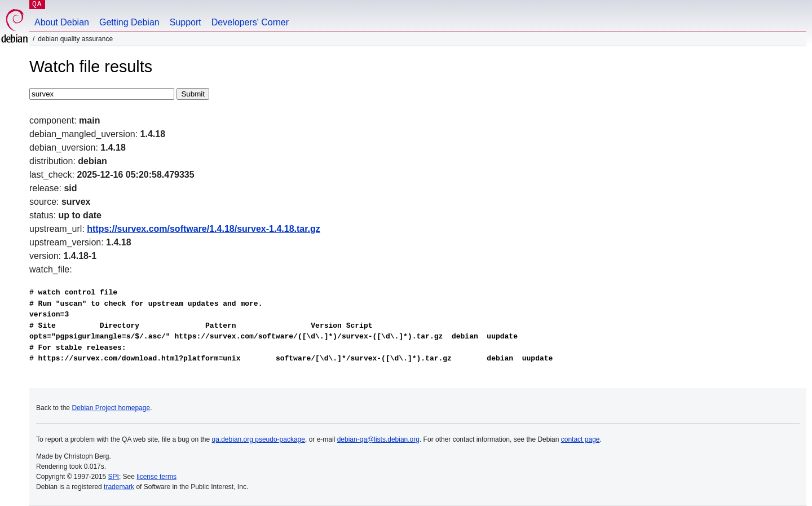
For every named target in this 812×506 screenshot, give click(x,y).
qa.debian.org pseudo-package (259, 439)
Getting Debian (129, 22)
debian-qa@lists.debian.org (378, 439)
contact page (581, 439)
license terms (156, 477)
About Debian (62, 22)
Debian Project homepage (111, 408)
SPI (114, 477)
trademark (119, 487)
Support (186, 22)
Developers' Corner (250, 22)
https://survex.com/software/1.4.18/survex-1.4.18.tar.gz (204, 229)
